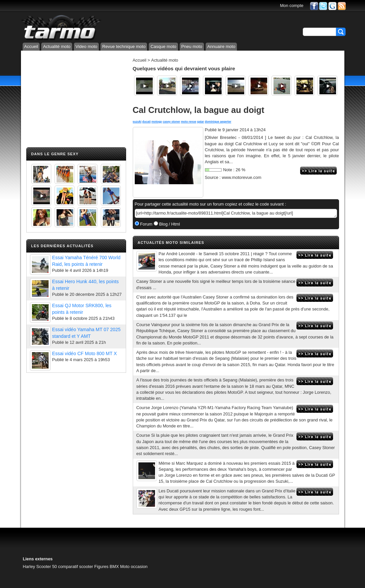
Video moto (87, 46)
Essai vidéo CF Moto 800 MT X (85, 353)
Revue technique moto (124, 46)
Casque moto (163, 46)
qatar (200, 122)
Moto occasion (134, 567)
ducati (147, 122)
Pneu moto (192, 46)
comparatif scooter (76, 567)
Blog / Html (169, 224)
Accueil (31, 46)
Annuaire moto (221, 46)
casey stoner (171, 122)
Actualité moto (57, 46)
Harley (29, 567)
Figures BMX (106, 567)
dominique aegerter (218, 122)
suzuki (137, 122)
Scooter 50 (47, 567)
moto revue (189, 122)
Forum (146, 224)
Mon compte (291, 5)
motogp (157, 122)
